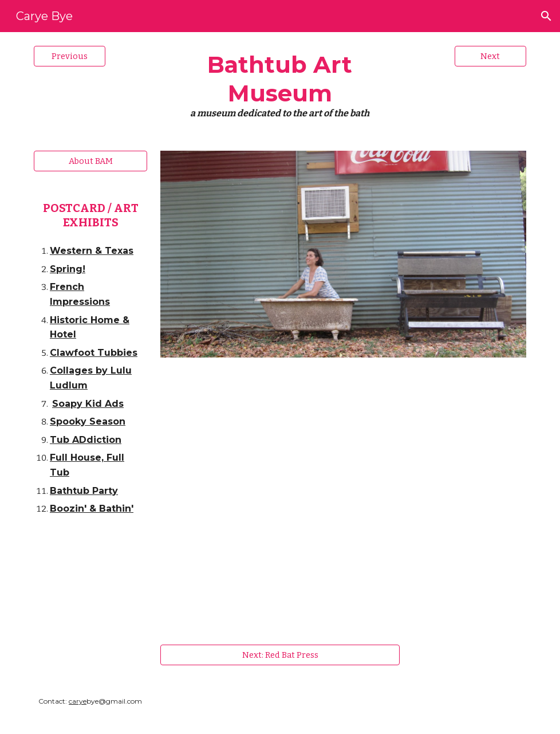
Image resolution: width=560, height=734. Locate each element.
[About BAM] (90, 161)
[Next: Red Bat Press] (280, 655)
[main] (280, 85)
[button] (546, 16)
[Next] (490, 56)
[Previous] (70, 56)
